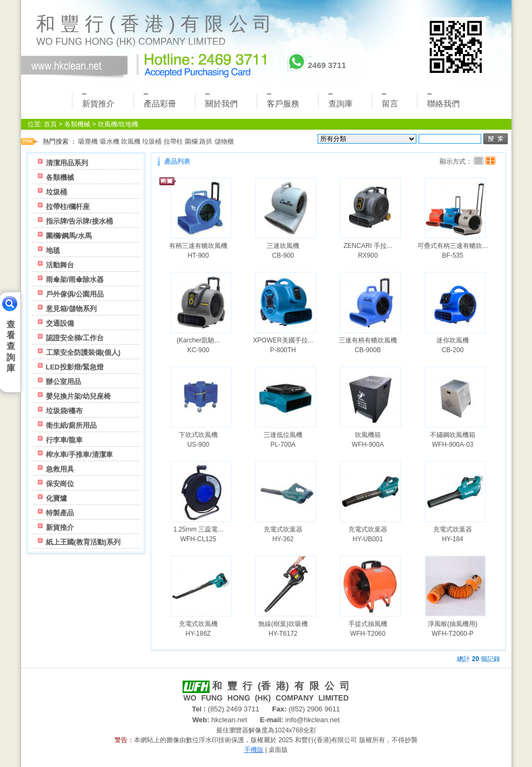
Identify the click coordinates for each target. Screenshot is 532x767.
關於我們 (221, 101)
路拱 (206, 142)
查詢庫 (341, 101)
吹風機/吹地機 (118, 124)
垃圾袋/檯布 (65, 411)
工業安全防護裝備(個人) (83, 352)
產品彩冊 (160, 101)
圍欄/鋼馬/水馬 (69, 236)
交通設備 (60, 323)
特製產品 (60, 513)
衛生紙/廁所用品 (72, 425)
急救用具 (60, 469)
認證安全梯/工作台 (75, 338)
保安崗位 (60, 484)
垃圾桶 (152, 142)
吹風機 (131, 142)
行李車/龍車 (65, 440)
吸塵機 (88, 142)
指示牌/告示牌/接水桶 (79, 221)
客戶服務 (283, 101)
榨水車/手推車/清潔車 (79, 455)
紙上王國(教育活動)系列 (83, 542)
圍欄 (191, 142)
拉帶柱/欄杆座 (68, 207)
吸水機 (110, 142)
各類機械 (77, 124)
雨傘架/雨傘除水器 (75, 280)
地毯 (53, 250)
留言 (390, 101)
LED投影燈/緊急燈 (75, 367)
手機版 (254, 750)
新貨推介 (98, 101)
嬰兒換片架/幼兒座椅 (79, 396)
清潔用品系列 (67, 163)
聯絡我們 (443, 101)
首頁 (50, 124)
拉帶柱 (173, 142)
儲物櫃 (224, 142)
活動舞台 (60, 265)
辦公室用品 (63, 382)
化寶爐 (56, 498)
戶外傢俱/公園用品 (75, 294)
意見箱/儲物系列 (72, 309)
